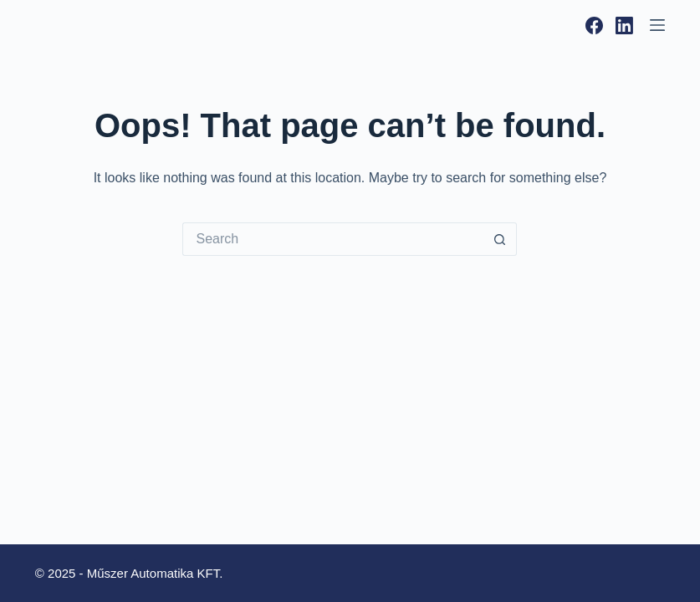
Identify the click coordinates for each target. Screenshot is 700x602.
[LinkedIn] (624, 26)
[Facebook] (594, 26)
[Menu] (657, 25)
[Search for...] (333, 239)
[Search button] (500, 239)
